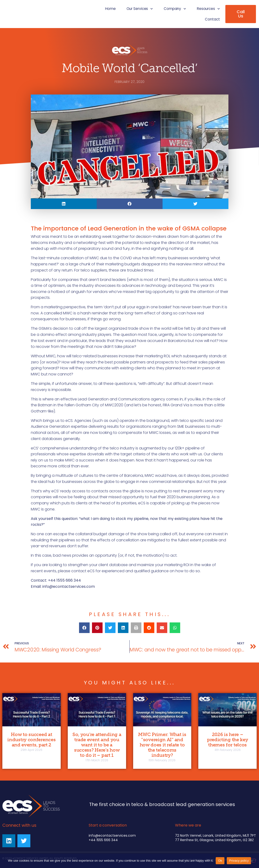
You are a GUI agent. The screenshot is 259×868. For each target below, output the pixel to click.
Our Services (140, 9)
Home (110, 9)
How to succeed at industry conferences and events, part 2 (31, 740)
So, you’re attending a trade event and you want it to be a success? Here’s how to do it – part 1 (97, 745)
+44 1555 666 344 (103, 840)
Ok (220, 861)
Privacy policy (239, 861)
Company (175, 9)
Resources (208, 9)
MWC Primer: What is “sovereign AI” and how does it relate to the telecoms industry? (162, 745)
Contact (212, 19)
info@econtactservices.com (69, 586)
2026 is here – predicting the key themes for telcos (228, 740)
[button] (64, 204)
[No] (251, 860)
